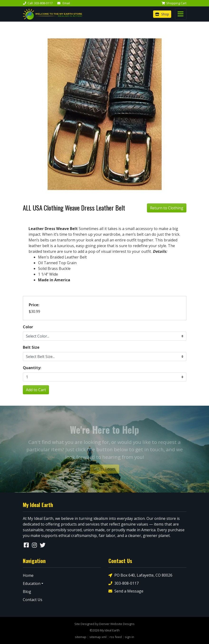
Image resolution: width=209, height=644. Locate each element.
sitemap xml (98, 637)
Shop (162, 14)
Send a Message (126, 591)
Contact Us (33, 600)
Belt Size (31, 347)
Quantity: (32, 368)
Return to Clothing (167, 208)
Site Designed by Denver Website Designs (104, 624)
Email (63, 3)
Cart (174, 3)
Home (28, 575)
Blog (27, 592)
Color (28, 327)
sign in (129, 637)
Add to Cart (36, 390)
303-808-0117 (124, 583)
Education (32, 583)
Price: (34, 305)
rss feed (116, 637)
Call (38, 3)
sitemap (81, 637)
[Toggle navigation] (181, 14)
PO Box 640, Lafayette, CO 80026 (140, 575)
